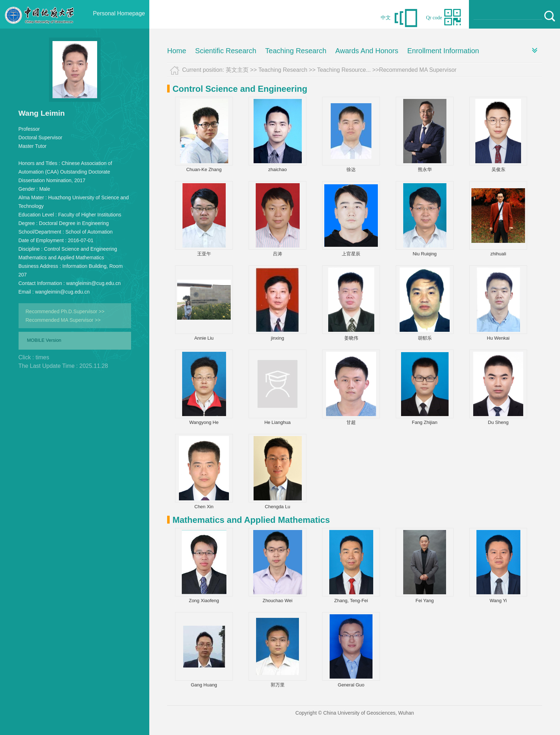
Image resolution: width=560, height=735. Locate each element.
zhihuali (498, 254)
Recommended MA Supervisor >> (63, 320)
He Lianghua (277, 422)
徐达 (351, 169)
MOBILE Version (44, 340)
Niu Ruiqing (424, 254)
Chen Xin (204, 507)
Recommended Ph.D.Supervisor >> (65, 311)
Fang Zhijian (425, 422)
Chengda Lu (278, 507)
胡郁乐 (425, 338)
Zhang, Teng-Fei (351, 601)
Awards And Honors (367, 51)
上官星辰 (351, 254)
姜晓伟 (351, 338)
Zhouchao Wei (277, 601)
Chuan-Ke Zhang (204, 169)
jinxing (278, 338)
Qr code (434, 18)
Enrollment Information (443, 51)
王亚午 (204, 254)
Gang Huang (204, 685)
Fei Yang (425, 601)
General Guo (351, 685)
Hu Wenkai (498, 338)
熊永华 (425, 169)
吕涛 (277, 254)
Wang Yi (498, 601)
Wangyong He (204, 422)
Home (177, 51)
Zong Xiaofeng (204, 601)
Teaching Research (296, 51)
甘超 (351, 422)
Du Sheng (498, 422)
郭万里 (278, 685)
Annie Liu (204, 338)
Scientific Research (226, 51)
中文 (386, 18)
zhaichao (277, 169)
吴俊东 (498, 169)
